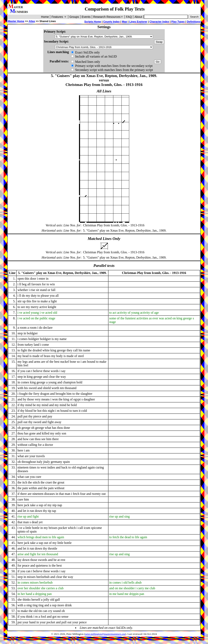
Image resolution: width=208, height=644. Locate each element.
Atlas (32, 21)
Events (86, 17)
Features (59, 17)
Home (45, 17)
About (138, 17)
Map (125, 22)
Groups (74, 17)
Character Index (159, 22)
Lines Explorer (138, 22)
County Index (111, 22)
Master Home (16, 21)
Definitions (194, 22)
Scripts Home (93, 22)
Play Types (178, 22)
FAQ (129, 17)
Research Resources (108, 17)
